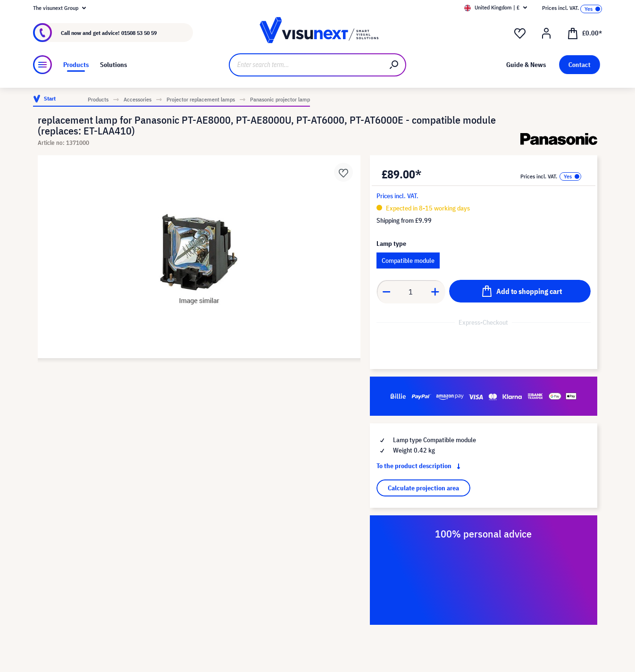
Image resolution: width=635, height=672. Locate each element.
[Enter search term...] (306, 65)
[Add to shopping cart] (520, 291)
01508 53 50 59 (139, 33)
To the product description (420, 466)
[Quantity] (411, 292)
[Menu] (42, 65)
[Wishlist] (520, 34)
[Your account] (546, 34)
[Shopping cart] (585, 33)
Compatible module (408, 260)
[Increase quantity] (435, 292)
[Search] (394, 65)
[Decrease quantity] (386, 292)
